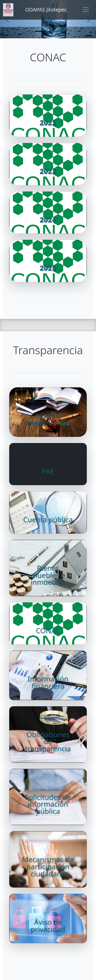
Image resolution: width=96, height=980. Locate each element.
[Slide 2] (48, 31)
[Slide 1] (39, 31)
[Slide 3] (57, 31)
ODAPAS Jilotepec (46, 10)
